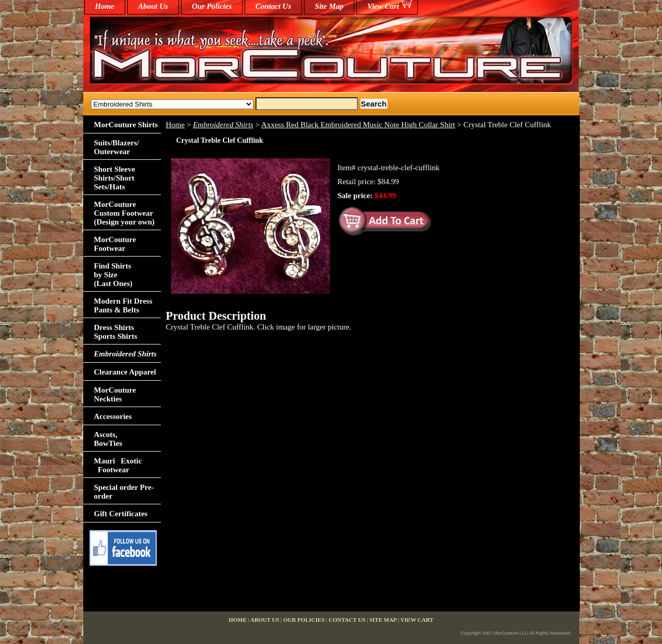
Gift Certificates (121, 514)
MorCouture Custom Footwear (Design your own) (124, 213)
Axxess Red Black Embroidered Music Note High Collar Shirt (358, 125)
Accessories (113, 416)
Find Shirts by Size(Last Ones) (114, 275)
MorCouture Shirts (126, 125)
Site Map (329, 6)
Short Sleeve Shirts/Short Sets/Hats (115, 178)
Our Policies (212, 6)
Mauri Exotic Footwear (118, 465)
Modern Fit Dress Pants (123, 305)
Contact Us (273, 6)
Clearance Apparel (125, 372)
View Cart (383, 6)
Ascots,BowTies (108, 439)
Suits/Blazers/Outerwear (117, 147)
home (105, 6)
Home (176, 125)
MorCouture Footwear (115, 244)
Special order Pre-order (124, 492)
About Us (153, 6)
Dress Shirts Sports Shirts (116, 332)
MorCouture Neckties (115, 394)
